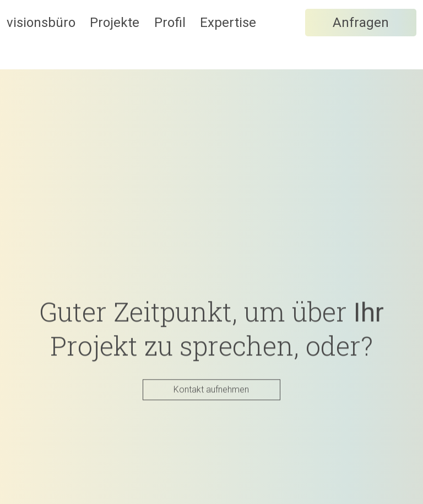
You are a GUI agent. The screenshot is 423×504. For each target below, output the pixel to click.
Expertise (310, 39)
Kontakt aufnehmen (211, 390)
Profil (224, 39)
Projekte (142, 39)
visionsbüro (41, 39)
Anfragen (361, 92)
